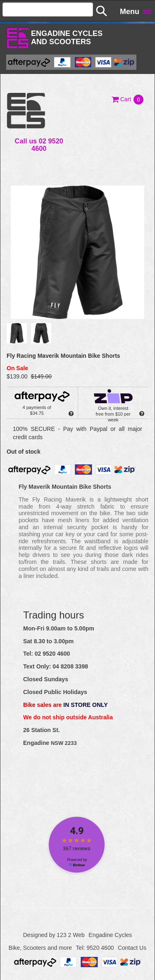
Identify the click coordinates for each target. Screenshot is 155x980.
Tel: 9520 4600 (95, 948)
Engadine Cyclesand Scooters (67, 38)
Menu (130, 12)
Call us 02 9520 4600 (39, 145)
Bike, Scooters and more (40, 948)
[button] (128, 99)
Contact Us (132, 948)
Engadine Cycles (110, 935)
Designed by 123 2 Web (54, 935)
